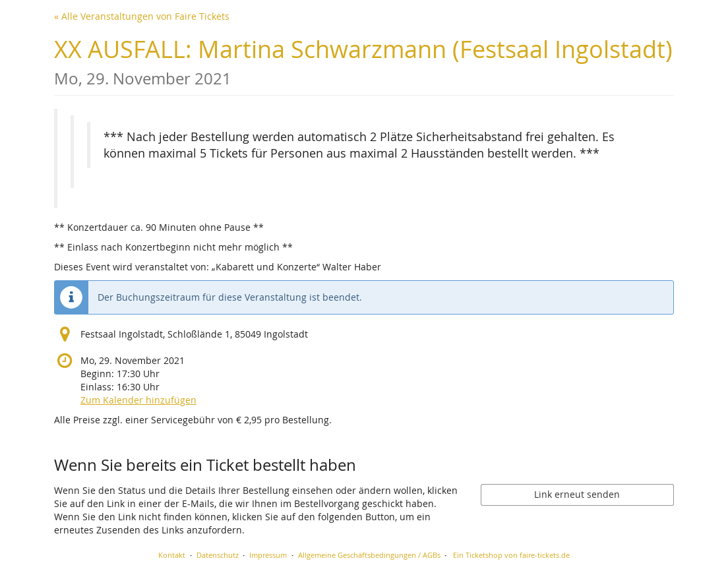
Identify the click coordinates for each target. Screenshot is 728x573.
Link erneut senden (577, 494)
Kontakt (172, 555)
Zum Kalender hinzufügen (138, 400)
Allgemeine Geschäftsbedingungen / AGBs (369, 555)
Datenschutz (218, 555)
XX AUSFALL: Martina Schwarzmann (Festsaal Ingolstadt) (363, 61)
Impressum (268, 555)
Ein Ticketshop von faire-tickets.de (511, 555)
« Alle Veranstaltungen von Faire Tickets (142, 16)
